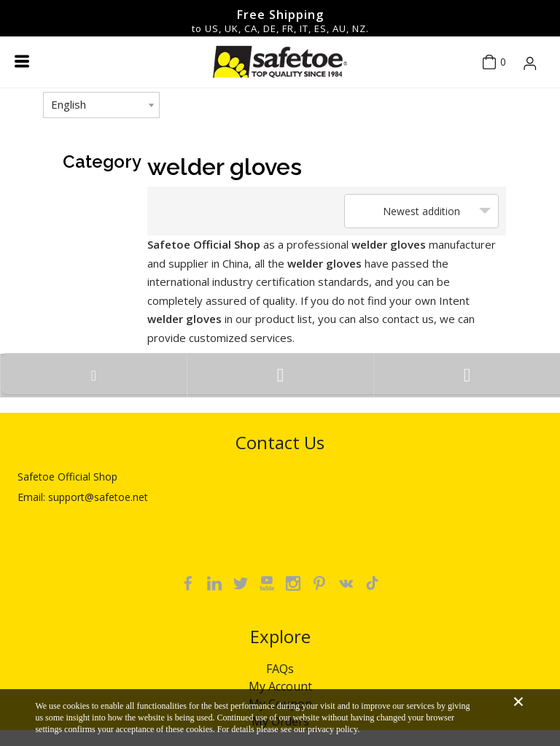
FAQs (280, 669)
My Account (280, 686)
